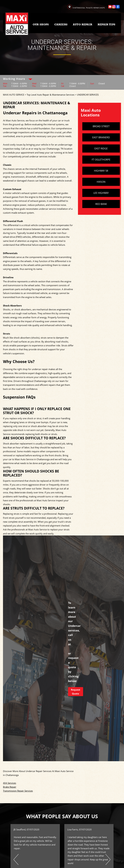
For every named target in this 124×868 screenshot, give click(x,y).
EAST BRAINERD (101, 137)
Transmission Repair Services (18, 791)
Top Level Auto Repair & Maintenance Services (51, 95)
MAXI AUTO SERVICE (14, 95)
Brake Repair (10, 787)
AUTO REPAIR (83, 24)
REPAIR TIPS (106, 24)
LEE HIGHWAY (101, 193)
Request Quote (76, 692)
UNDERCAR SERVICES (88, 95)
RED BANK (101, 204)
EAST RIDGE (101, 148)
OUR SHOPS (41, 24)
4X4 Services (10, 783)
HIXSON (101, 182)
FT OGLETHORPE (101, 160)
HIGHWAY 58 (101, 171)
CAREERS (61, 24)
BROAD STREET (101, 126)
